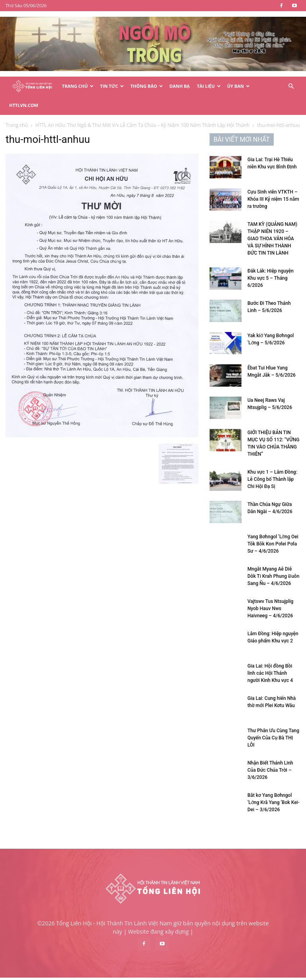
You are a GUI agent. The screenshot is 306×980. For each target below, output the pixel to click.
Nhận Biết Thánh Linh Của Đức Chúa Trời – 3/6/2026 (270, 770)
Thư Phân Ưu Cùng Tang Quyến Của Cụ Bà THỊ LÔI (273, 738)
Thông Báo (147, 86)
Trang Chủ (78, 86)
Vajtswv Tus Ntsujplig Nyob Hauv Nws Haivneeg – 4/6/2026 (270, 609)
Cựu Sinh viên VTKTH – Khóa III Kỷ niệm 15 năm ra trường (273, 199)
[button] (291, 86)
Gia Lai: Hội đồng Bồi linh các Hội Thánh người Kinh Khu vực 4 (270, 673)
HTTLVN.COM (24, 105)
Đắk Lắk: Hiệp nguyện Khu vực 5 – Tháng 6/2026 (271, 278)
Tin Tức (112, 86)
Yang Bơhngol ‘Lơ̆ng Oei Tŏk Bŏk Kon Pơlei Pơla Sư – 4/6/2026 (273, 544)
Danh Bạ (179, 86)
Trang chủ (17, 125)
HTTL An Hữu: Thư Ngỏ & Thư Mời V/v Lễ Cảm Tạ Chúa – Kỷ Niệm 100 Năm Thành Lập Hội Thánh (142, 125)
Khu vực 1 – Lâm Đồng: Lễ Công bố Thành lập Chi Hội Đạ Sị (272, 479)
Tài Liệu (209, 86)
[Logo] (32, 86)
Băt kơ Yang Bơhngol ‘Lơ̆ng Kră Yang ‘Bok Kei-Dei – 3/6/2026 (274, 802)
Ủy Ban (238, 86)
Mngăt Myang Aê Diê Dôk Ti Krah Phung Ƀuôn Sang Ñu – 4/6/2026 (273, 576)
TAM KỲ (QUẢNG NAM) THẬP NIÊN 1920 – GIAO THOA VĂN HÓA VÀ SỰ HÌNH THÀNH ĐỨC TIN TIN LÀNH (272, 239)
